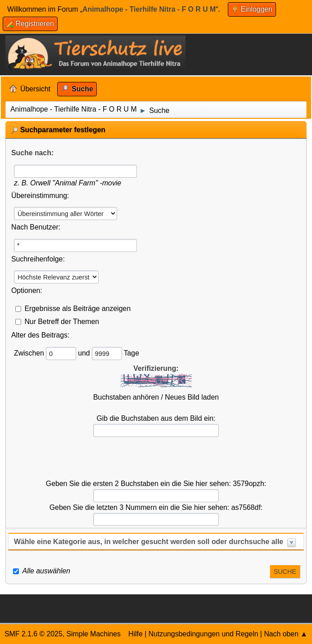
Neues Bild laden (192, 397)
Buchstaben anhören (126, 397)
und (85, 353)
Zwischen (30, 353)
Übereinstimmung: (40, 196)
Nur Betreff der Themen (62, 321)
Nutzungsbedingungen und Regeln (203, 634)
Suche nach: (32, 153)
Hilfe (136, 634)
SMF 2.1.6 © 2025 (34, 634)
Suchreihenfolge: (38, 259)
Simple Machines (93, 634)
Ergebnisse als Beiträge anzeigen (77, 308)
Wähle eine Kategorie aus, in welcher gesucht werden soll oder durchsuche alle (149, 542)
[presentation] (156, 458)
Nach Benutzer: (36, 227)
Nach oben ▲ (286, 634)
